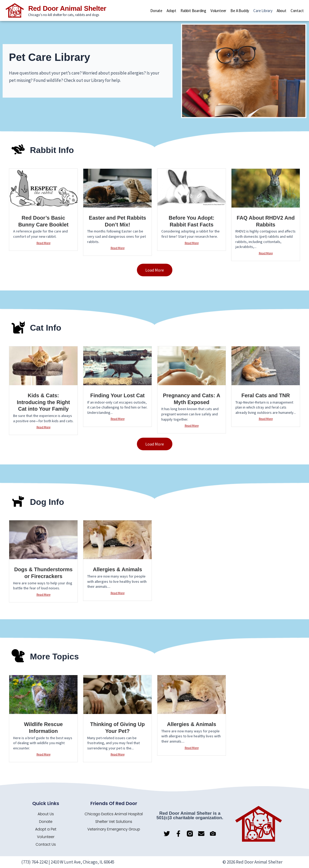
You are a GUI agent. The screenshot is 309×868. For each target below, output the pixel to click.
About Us (46, 814)
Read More (43, 243)
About (282, 11)
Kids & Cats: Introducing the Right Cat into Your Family (43, 402)
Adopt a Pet (46, 829)
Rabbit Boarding (193, 11)
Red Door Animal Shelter (67, 9)
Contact (297, 11)
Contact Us (46, 844)
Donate (156, 11)
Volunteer (218, 11)
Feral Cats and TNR (266, 395)
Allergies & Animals (117, 569)
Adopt (171, 11)
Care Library (263, 11)
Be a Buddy (240, 11)
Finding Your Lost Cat (117, 395)
